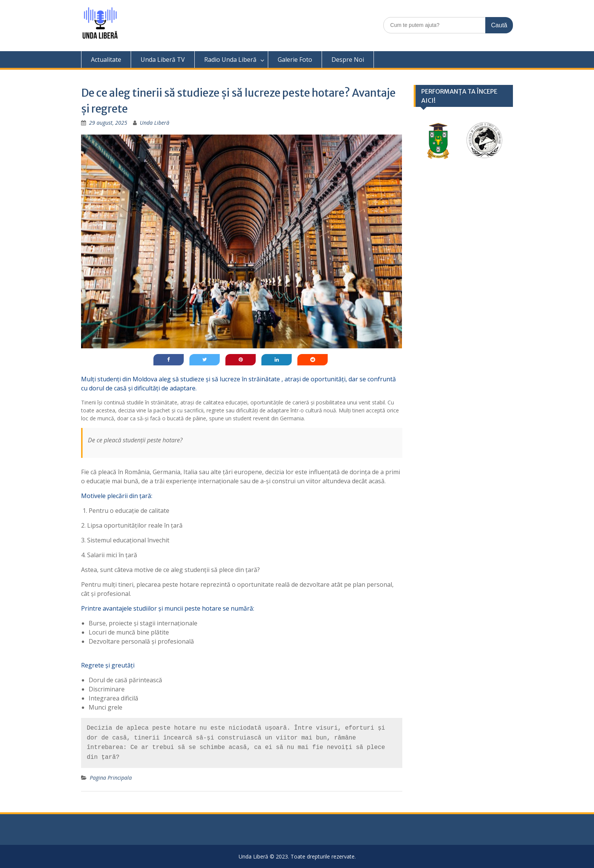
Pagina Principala (111, 778)
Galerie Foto (295, 60)
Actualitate (106, 60)
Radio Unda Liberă (230, 60)
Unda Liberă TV (163, 60)
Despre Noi (348, 60)
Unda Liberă (155, 123)
